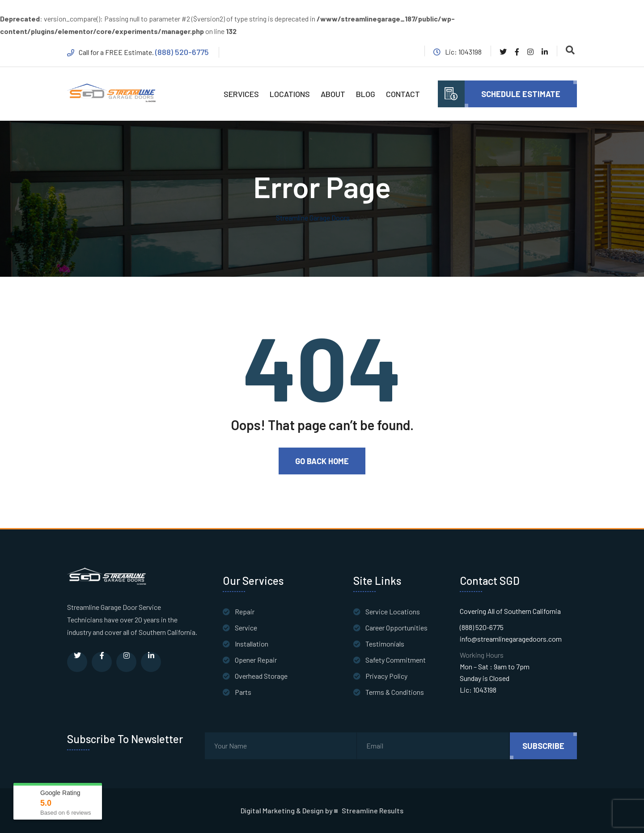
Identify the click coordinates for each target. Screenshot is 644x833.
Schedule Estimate (521, 94)
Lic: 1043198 (478, 690)
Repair (245, 611)
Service (246, 628)
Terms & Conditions (395, 692)
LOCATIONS (290, 94)
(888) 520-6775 (182, 52)
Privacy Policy (386, 676)
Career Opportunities (396, 628)
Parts (243, 692)
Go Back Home (322, 461)
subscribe (543, 746)
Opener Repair (256, 660)
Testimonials (385, 644)
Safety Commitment (396, 660)
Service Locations (393, 611)
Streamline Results (373, 811)
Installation (252, 644)
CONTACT (403, 94)
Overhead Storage (261, 676)
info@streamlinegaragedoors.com (511, 639)
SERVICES (241, 94)
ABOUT (333, 94)
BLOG (366, 94)
